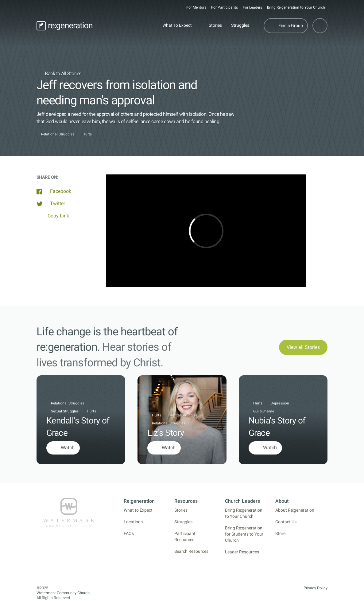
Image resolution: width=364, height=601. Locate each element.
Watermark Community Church (63, 593)
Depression (280, 403)
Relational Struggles (58, 134)
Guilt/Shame (264, 411)
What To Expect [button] (177, 25)
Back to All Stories (59, 74)
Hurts (87, 134)
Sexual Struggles (65, 411)
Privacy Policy (316, 588)
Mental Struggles (183, 415)
